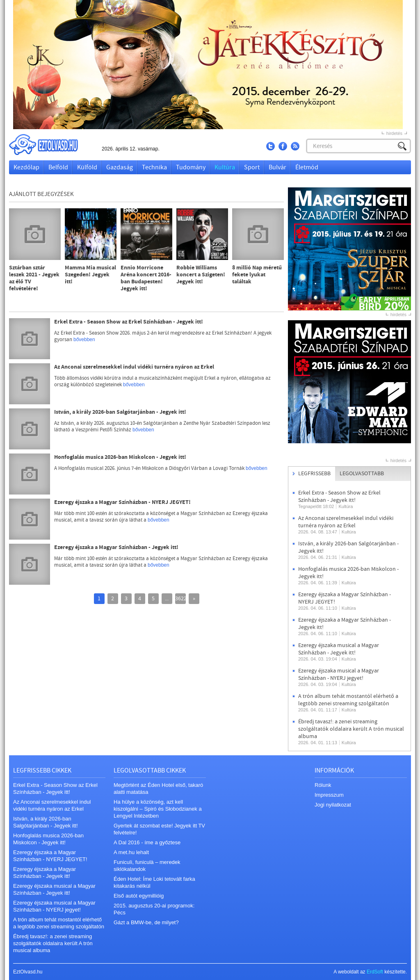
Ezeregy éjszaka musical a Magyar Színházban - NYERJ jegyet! (339, 675)
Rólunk (323, 785)
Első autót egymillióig (139, 896)
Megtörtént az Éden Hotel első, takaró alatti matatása (158, 789)
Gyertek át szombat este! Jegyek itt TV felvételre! (159, 829)
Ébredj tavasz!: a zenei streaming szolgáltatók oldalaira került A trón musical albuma (351, 729)
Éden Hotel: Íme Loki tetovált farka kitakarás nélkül (154, 882)
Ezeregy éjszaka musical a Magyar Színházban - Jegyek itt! (339, 649)
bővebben (84, 340)
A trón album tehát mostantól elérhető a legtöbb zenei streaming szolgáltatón (348, 700)
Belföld (58, 167)
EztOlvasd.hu (51, 145)
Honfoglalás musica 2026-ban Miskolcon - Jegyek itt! (120, 457)
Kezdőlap (26, 167)
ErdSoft (375, 972)
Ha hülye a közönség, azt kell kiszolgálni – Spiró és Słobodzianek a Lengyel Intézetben (158, 809)
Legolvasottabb (362, 474)
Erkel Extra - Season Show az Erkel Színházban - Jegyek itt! (129, 322)
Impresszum (329, 795)
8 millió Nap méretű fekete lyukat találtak (257, 275)
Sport (252, 167)
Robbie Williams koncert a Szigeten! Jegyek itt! (201, 275)
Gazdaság (120, 167)
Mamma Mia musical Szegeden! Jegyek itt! (90, 275)
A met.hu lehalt (131, 852)
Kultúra (225, 167)
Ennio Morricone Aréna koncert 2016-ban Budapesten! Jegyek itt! (146, 278)
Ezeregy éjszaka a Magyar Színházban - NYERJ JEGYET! (122, 503)
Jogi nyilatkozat (333, 805)
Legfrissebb (314, 474)
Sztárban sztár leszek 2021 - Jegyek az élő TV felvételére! (34, 278)
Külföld (87, 167)
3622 (180, 599)
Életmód (307, 167)
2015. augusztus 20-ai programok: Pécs (154, 909)
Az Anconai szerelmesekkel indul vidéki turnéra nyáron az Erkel (134, 367)
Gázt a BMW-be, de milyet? (146, 922)
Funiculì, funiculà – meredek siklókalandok (147, 866)
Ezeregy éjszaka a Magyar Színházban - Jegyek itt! (116, 548)
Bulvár (277, 167)
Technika (154, 167)
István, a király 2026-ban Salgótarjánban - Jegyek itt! (120, 412)
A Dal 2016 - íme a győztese (147, 842)
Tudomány (191, 167)
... (167, 599)
